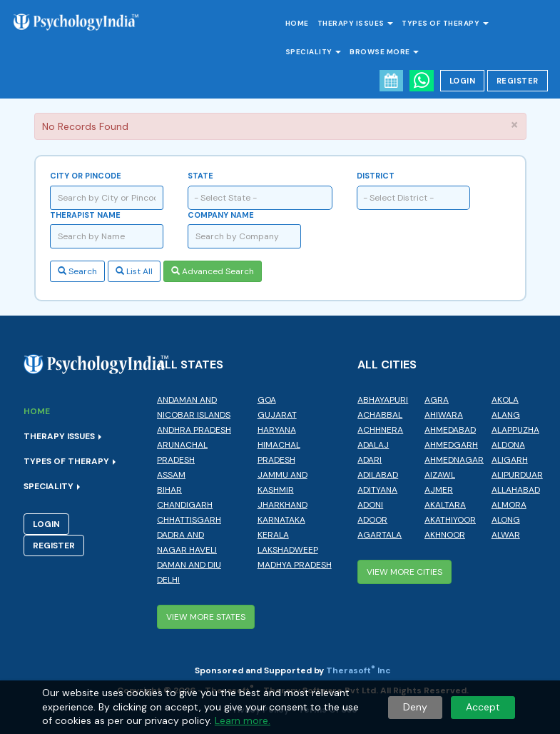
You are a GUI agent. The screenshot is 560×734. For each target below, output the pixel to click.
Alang (506, 415)
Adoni (370, 505)
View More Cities (404, 572)
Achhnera (380, 430)
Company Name (221, 215)
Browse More (384, 52)
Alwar (506, 535)
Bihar (169, 490)
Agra (437, 400)
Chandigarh (185, 505)
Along (506, 520)
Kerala (273, 535)
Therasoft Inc (358, 670)
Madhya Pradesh (295, 565)
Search (77, 271)
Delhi (168, 580)
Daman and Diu (189, 565)
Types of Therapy (445, 23)
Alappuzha (515, 430)
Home (297, 23)
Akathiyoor (450, 520)
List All (134, 271)
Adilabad (378, 475)
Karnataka (281, 520)
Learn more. (243, 720)
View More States (206, 617)
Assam (171, 475)
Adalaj (373, 445)
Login (463, 81)
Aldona (508, 445)
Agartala (380, 535)
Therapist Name (85, 215)
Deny (415, 707)
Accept (483, 707)
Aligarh (510, 460)
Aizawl (440, 475)
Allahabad (516, 490)
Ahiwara (444, 415)
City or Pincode (86, 176)
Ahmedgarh (451, 445)
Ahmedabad (450, 430)
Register (518, 81)
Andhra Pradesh (194, 430)
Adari (370, 460)
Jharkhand (282, 505)
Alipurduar (517, 475)
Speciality (314, 52)
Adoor (372, 520)
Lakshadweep (288, 550)
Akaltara (445, 505)
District (376, 176)
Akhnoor (445, 535)
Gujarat (277, 415)
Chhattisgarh (189, 520)
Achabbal (380, 415)
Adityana (377, 490)
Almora (509, 505)
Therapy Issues (356, 23)
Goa (267, 400)
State (200, 176)
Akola (505, 400)
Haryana (277, 430)
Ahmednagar (454, 460)
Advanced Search (213, 271)
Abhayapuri (383, 400)
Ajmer (439, 490)
